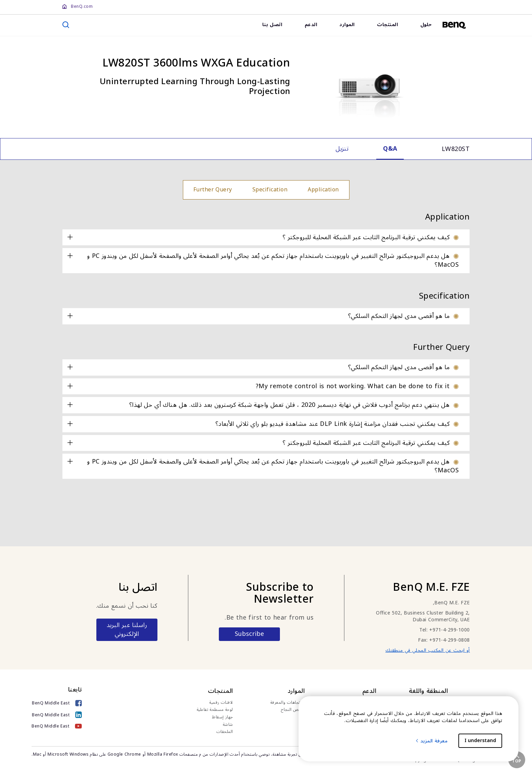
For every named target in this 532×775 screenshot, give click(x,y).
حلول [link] (426, 25)
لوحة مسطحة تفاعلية (215, 710)
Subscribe (249, 634)
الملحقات (225, 732)
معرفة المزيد (431, 741)
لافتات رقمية (221, 703)
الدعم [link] (311, 25)
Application (323, 190)
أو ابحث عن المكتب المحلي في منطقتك (428, 650)
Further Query (213, 190)
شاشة (228, 725)
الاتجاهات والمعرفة (288, 703)
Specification (270, 190)
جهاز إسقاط (223, 717)
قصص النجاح (293, 710)
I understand (480, 741)
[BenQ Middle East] (57, 704)
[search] (66, 25)
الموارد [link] (347, 25)
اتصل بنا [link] (272, 25)
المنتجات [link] (387, 25)
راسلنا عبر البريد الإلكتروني (127, 629)
